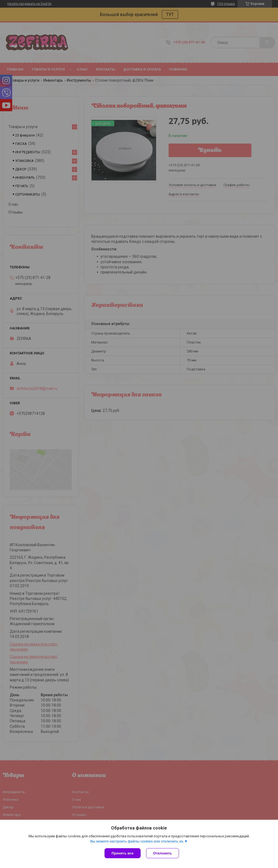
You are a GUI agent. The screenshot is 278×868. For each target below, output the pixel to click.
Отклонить (162, 853)
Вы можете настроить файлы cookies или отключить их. (137, 841)
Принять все (123, 853)
